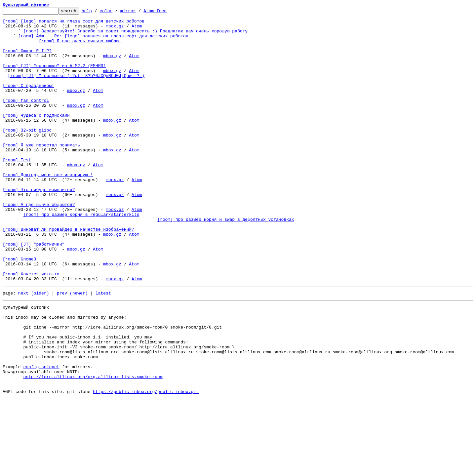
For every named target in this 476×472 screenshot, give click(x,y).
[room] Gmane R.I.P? (27, 59)
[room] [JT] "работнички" (34, 292)
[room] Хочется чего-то (31, 327)
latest (103, 348)
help (97, 13)
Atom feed (165, 13)
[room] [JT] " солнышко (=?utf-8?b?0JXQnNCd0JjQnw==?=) (76, 89)
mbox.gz (115, 30)
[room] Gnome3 (19, 309)
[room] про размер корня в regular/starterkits (81, 256)
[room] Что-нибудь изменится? (39, 226)
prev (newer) (72, 348)
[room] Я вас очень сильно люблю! (80, 48)
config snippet (41, 435)
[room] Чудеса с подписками (36, 137)
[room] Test (17, 190)
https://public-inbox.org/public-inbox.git (146, 465)
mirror (138, 13)
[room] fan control (26, 119)
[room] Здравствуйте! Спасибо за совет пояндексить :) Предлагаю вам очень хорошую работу (135, 36)
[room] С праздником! (28, 101)
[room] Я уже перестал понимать (41, 173)
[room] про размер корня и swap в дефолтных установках (226, 262)
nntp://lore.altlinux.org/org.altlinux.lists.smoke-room (93, 447)
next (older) (34, 348)
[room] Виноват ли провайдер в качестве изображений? (68, 274)
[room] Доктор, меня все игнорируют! (48, 208)
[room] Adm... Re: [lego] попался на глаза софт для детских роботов (103, 42)
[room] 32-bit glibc (27, 155)
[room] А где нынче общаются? (39, 244)
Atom (137, 30)
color (116, 13)
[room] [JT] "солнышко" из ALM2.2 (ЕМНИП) (54, 77)
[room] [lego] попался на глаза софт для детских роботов (74, 24)
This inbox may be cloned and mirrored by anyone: (64, 375)
